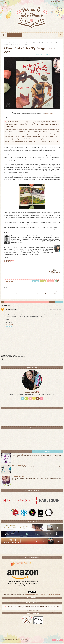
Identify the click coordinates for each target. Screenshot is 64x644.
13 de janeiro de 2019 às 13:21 (56, 310)
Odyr (42, 43)
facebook (59, 303)
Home (5, 43)
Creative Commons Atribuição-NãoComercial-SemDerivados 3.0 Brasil (42, 595)
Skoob (47, 114)
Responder (9, 327)
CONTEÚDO (47, 452)
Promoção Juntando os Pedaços (20, 466)
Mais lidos (17, 452)
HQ (39, 43)
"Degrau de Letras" (11, 325)
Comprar (52, 114)
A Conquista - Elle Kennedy (18, 477)
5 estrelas (10, 43)
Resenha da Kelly (49, 43)
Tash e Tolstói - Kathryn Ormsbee (20, 455)
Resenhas (56, 43)
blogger (52, 303)
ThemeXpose (4, 640)
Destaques (27, 43)
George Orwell (34, 43)
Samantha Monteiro (11, 310)
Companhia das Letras (18, 43)
